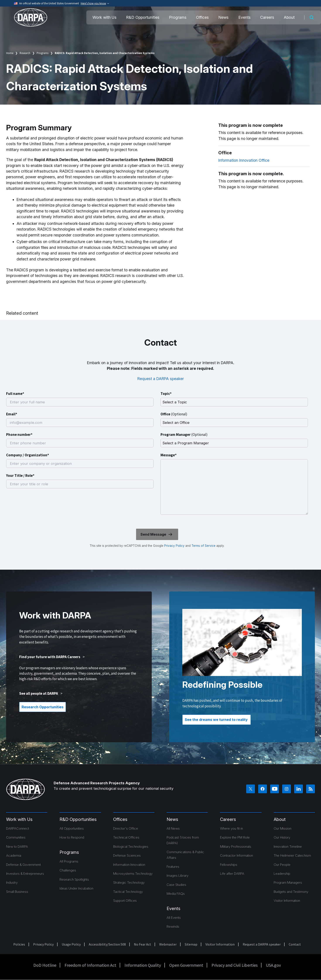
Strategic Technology (129, 882)
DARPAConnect (18, 828)
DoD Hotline (45, 965)
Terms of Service (203, 546)
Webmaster (168, 944)
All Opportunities (72, 828)
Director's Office (126, 828)
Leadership (282, 874)
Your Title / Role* (20, 476)
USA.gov (273, 965)
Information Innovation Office (244, 160)
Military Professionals (236, 847)
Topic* (166, 394)
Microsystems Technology (133, 874)
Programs (178, 17)
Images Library (178, 876)
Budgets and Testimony (291, 892)
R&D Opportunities (143, 17)
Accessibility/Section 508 (107, 944)
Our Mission (283, 828)
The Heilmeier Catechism (292, 855)
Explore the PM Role (235, 837)
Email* (12, 414)
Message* (169, 455)
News (223, 17)
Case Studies (176, 885)
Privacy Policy (174, 546)
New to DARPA (17, 847)
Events (244, 17)
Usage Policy (71, 944)
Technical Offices (126, 837)
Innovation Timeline (288, 847)
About (289, 17)
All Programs (69, 861)
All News (173, 828)
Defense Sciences (127, 855)
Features (173, 867)
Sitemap (191, 944)
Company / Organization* (28, 455)
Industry (12, 882)
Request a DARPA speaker (161, 379)
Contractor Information (236, 855)
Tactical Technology (128, 892)
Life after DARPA (232, 874)
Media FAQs (176, 894)
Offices (202, 17)
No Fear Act (143, 944)
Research (25, 53)
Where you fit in (231, 828)
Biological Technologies (131, 847)
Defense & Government (23, 865)
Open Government (186, 965)
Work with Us (104, 17)
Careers (267, 17)
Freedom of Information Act (90, 965)
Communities (16, 837)
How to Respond (72, 837)
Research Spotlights (74, 879)
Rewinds (173, 926)
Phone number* (19, 435)
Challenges (68, 870)
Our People (282, 865)
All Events (174, 918)
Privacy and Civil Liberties (235, 965)
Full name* (15, 394)
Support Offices (125, 901)
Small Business (17, 892)
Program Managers (288, 882)
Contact (295, 944)
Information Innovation (129, 865)
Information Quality (143, 965)
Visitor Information (287, 901)
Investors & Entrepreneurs (25, 874)
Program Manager (184, 435)
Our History (282, 837)
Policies (19, 944)
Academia (14, 855)
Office (174, 414)
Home (10, 53)
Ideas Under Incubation (76, 888)
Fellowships (229, 865)
